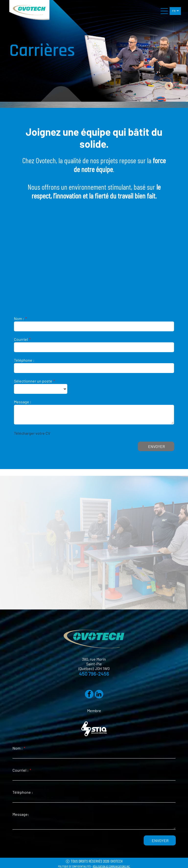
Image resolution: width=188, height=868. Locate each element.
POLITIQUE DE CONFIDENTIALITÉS (74, 866)
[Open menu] (164, 11)
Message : (23, 402)
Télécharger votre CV (32, 433)
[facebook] (89, 695)
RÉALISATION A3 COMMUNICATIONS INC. (112, 866)
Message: (21, 814)
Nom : (19, 318)
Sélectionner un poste (33, 381)
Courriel (21, 339)
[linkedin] (99, 695)
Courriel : (20, 770)
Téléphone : (24, 360)
